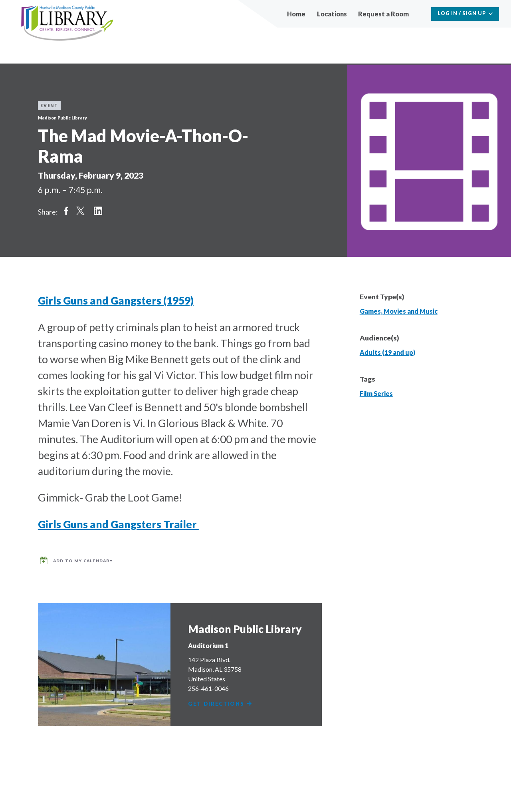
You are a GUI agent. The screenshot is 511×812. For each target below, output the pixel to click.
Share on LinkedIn (98, 211)
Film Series (376, 393)
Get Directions (222, 700)
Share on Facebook (66, 211)
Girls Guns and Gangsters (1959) (116, 301)
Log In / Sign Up (462, 13)
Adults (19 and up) (387, 352)
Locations (332, 14)
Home (296, 14)
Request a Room (383, 14)
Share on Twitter (80, 211)
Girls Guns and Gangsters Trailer (118, 524)
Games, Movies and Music (399, 311)
